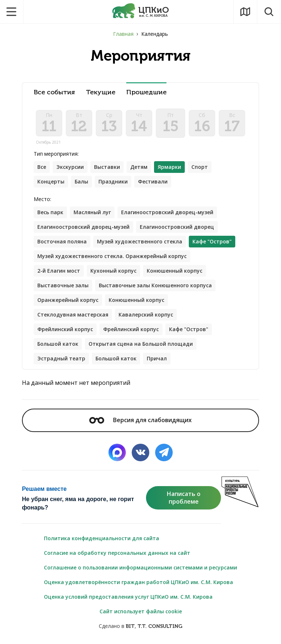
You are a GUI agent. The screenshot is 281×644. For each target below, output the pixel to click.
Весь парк (50, 212)
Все (42, 167)
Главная (123, 34)
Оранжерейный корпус (68, 300)
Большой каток (58, 344)
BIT (130, 626)
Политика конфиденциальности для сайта (102, 538)
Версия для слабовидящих (140, 420)
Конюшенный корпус (175, 271)
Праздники (113, 181)
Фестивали (153, 181)
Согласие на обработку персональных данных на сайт (117, 553)
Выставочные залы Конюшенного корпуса (155, 285)
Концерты (51, 181)
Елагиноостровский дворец (177, 227)
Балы (81, 181)
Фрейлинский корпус (65, 329)
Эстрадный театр (61, 358)
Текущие (101, 92)
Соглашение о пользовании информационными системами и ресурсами (140, 567)
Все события (54, 92)
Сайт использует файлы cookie (141, 611)
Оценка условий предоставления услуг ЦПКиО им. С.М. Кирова (128, 597)
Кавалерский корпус (146, 315)
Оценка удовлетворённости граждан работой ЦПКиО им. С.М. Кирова (138, 582)
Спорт (200, 167)
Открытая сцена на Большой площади (141, 344)
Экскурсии (70, 167)
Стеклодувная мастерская (73, 315)
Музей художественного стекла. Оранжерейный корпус (112, 256)
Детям (139, 167)
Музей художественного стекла (140, 241)
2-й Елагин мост (59, 271)
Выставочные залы (63, 285)
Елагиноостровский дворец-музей (167, 212)
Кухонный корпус (113, 271)
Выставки (107, 167)
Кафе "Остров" (189, 329)
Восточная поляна (62, 241)
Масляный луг (92, 212)
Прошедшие (146, 92)
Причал (157, 358)
